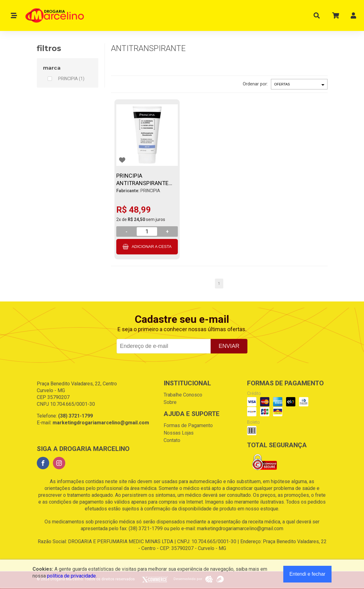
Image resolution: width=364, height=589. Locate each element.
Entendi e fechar (308, 574)
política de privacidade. (72, 576)
